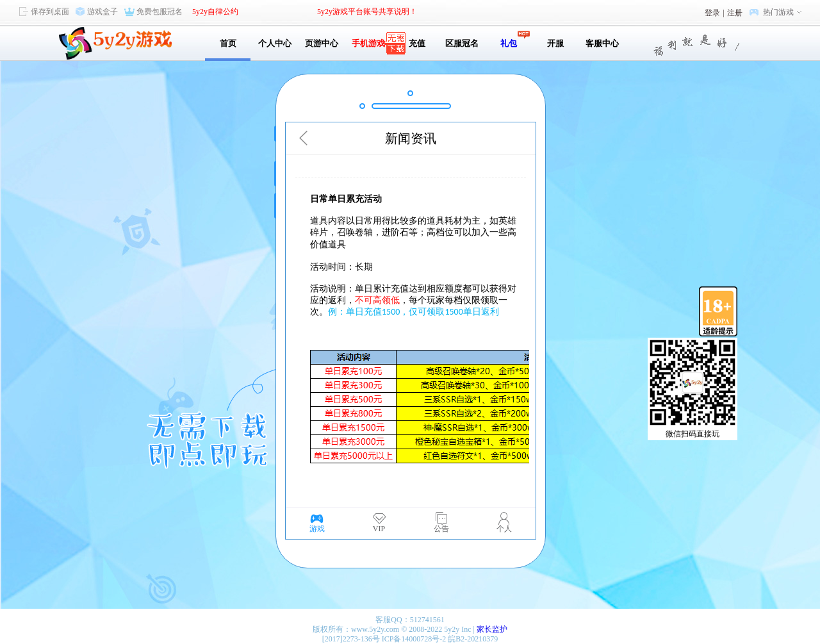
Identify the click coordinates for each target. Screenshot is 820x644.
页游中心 (322, 43)
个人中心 (275, 43)
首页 (228, 43)
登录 (712, 13)
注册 (735, 13)
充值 (415, 43)
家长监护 (492, 629)
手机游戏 (368, 43)
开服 (555, 43)
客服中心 (602, 43)
